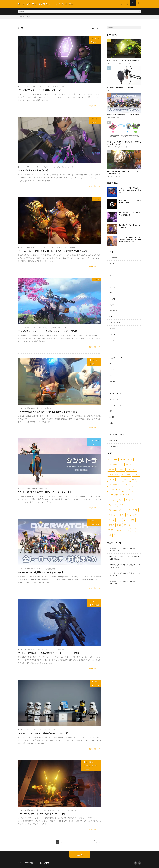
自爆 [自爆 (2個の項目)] (110, 532)
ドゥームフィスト (61, 247)
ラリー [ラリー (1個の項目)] (122, 512)
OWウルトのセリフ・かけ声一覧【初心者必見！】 (124, 60)
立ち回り (113, 415)
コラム (111, 90)
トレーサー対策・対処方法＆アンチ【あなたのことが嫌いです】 (48, 412)
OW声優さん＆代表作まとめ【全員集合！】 (122, 88)
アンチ (44, 87)
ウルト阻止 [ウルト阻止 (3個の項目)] (121, 467)
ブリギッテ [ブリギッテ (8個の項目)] (129, 497)
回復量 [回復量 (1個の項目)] (119, 522)
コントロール (48, 730)
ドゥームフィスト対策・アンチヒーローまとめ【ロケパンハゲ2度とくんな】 (54, 251)
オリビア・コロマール (49, 167)
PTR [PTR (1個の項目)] (115, 457)
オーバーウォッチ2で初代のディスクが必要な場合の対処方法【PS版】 (130, 190)
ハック (41, 810)
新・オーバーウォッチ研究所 (41, 863)
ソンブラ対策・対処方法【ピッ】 (34, 170)
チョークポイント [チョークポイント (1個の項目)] (114, 482)
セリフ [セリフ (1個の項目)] (126, 477)
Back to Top (79, 855)
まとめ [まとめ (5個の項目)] (130, 457)
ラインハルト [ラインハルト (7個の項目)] (113, 512)
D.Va (111, 316)
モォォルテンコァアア (71, 810)
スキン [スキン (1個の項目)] (119, 477)
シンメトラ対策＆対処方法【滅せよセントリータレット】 (45, 492)
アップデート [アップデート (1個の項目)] (113, 462)
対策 (94, 42)
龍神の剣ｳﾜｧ (56, 328)
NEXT (95, 842)
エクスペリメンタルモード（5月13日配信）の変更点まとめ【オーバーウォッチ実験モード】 (130, 240)
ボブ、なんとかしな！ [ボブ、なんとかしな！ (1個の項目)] (116, 507)
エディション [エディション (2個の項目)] (132, 467)
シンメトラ (95, 440)
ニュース (113, 287)
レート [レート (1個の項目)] (126, 517)
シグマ (112, 275)
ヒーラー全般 (114, 444)
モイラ (112, 368)
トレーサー (95, 360)
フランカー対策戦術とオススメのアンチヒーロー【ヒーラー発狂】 (49, 653)
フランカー (54, 87)
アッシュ (113, 281)
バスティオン (113, 176)
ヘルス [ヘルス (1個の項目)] (121, 502)
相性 (49, 87)
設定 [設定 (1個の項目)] (116, 532)
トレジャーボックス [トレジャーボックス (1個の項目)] (115, 487)
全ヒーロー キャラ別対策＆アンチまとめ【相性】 (41, 572)
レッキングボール (116, 391)
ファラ (112, 339)
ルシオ (112, 386)
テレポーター (33, 488)
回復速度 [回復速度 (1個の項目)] (111, 522)
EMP (40, 167)
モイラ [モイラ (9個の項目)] (135, 507)
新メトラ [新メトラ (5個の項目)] (127, 522)
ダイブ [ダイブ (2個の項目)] (134, 477)
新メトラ (41, 488)
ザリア (112, 304)
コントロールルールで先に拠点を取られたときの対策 (43, 733)
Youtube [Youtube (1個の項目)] (122, 457)
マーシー (112, 147)
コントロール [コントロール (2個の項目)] (126, 472)
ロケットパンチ (72, 247)
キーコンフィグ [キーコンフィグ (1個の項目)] (114, 472)
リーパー (113, 380)
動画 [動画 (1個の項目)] (133, 517)
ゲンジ (49, 328)
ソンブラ (96, 38)
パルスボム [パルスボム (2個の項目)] (112, 497)
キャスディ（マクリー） (118, 357)
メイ (111, 362)
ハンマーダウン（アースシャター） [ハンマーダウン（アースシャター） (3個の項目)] (120, 492)
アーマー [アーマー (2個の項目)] (111, 467)
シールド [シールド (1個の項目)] (111, 477)
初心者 (49, 569)
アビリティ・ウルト (92, 766)
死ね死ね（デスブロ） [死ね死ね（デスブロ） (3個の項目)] (116, 527)
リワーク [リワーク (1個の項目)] (111, 517)
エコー (112, 269)
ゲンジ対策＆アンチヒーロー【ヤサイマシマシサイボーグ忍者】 (48, 331)
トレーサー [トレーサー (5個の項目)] (128, 487)
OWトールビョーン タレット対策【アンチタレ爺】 (42, 814)
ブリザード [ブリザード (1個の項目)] (112, 502)
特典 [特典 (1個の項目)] (127, 527)
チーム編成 (95, 524)
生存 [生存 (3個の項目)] (133, 527)
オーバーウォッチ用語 (129, 63)
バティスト (113, 333)
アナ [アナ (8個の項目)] (121, 462)
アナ (111, 292)
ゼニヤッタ (113, 310)
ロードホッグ (114, 397)
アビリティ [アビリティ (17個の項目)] (129, 462)
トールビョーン (91, 762)
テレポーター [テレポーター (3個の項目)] (127, 482)
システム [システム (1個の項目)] (136, 472)
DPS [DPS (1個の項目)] (110, 457)
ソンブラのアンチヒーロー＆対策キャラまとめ (40, 90)
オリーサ (61, 810)
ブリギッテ (113, 345)
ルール (97, 685)
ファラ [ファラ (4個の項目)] (121, 497)
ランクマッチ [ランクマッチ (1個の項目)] (132, 512)
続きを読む (93, 106)
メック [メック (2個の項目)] (128, 507)
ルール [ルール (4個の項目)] (119, 517)
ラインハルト (114, 374)
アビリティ (53, 810)
